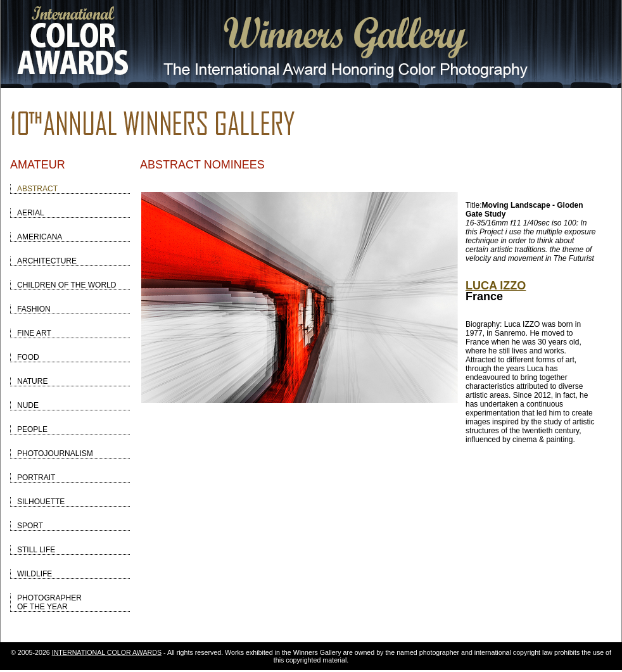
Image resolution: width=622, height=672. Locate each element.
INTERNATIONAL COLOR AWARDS (107, 652)
